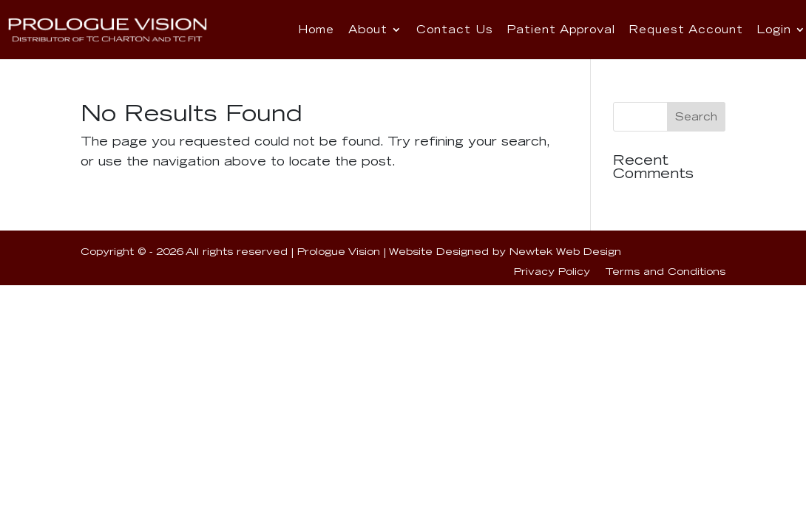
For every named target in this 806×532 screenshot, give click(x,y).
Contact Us (474, 30)
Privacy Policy (552, 271)
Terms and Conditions (665, 271)
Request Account (686, 30)
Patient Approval (572, 30)
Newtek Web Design (565, 251)
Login (769, 30)
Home (338, 30)
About (391, 30)
